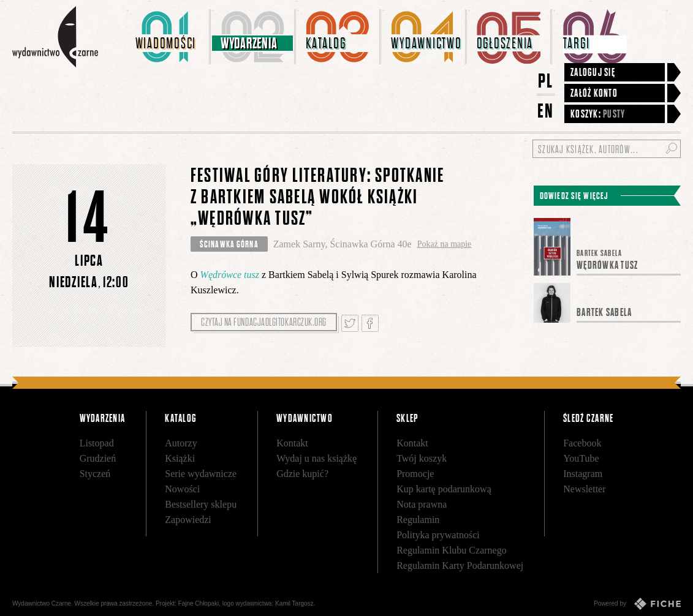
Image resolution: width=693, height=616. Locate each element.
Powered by (637, 604)
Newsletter (584, 489)
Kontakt (292, 443)
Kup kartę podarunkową (444, 489)
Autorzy (181, 443)
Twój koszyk (422, 458)
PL (546, 81)
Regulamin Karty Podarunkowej (460, 565)
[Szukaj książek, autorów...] (607, 149)
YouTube (581, 458)
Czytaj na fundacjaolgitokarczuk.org (264, 322)
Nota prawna (422, 504)
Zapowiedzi (188, 520)
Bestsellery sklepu (201, 504)
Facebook (582, 443)
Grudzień (98, 458)
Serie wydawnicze (201, 474)
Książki (180, 458)
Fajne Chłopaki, (199, 603)
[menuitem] (168, 37)
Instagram (583, 474)
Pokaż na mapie (445, 244)
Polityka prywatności (438, 535)
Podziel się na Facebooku (370, 323)
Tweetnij (350, 323)
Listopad (97, 443)
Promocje (415, 474)
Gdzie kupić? (302, 474)
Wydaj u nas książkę (316, 458)
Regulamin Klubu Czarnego (452, 550)
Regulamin (418, 520)
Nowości (182, 489)
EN (546, 111)
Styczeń (95, 474)
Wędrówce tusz (230, 275)
